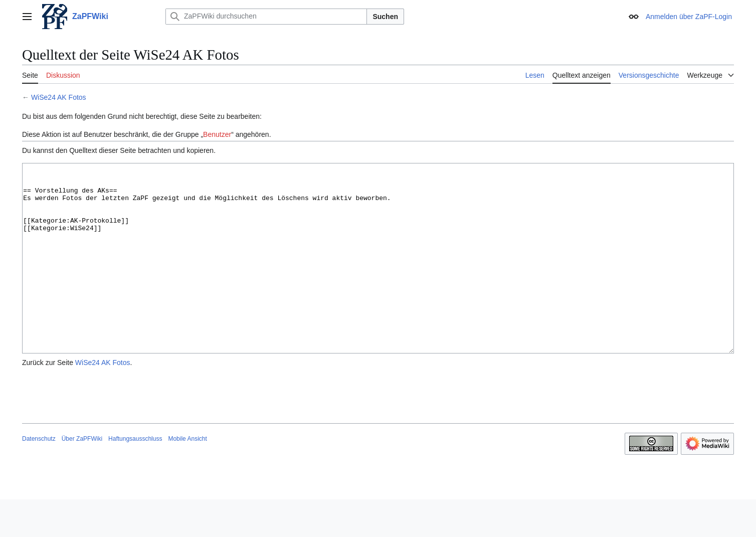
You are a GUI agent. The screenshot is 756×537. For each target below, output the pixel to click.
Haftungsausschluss (135, 476)
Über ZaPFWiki (82, 476)
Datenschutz (39, 476)
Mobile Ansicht (187, 476)
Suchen (385, 17)
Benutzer (217, 134)
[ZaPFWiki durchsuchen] (266, 17)
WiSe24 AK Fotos (59, 97)
